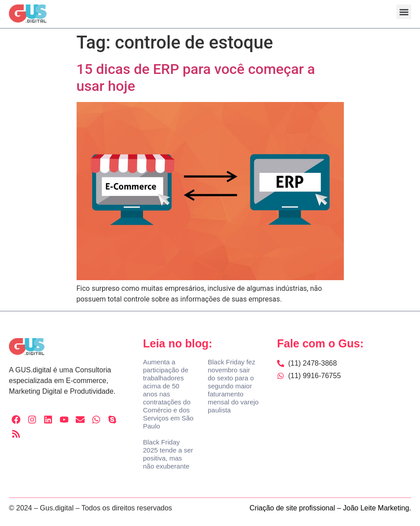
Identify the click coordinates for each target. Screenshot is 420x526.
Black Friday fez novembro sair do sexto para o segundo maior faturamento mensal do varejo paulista (233, 386)
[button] (404, 12)
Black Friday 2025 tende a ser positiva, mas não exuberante (168, 454)
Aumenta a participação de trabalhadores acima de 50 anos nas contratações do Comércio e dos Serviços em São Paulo (168, 394)
